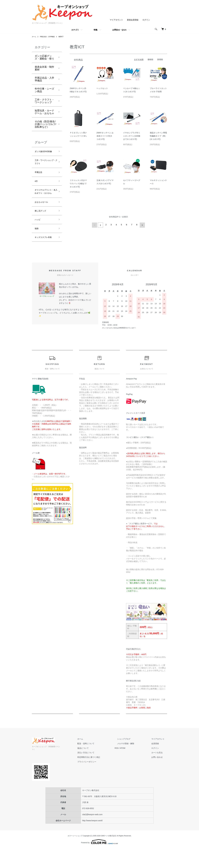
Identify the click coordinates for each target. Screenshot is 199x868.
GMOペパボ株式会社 (109, 856)
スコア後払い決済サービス (141, 546)
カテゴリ (75, 30)
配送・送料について (98, 766)
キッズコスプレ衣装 (44, 257)
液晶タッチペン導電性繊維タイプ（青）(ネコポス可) (158, 136)
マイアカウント (116, 20)
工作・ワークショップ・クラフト (44, 168)
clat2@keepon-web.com (92, 834)
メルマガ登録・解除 (133, 766)
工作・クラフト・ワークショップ (44, 101)
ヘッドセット (102, 88)
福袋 (37, 246)
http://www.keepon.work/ (92, 840)
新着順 (160, 59)
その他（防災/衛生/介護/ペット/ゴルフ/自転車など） (45, 124)
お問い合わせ (159, 780)
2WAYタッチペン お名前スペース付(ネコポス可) (105, 136)
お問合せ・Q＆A (119, 30)
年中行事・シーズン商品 (44, 90)
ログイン (146, 20)
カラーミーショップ (75, 856)
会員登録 (158, 766)
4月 (37, 189)
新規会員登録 (133, 20)
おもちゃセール (43, 217)
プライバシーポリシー (99, 784)
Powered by (99, 862)
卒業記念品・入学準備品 (50, 37)
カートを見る (159, 775)
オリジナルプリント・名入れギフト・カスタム (44, 203)
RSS (127, 771)
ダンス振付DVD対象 (45, 154)
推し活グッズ (42, 226)
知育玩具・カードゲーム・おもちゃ (44, 112)
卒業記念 (40, 179)
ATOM (133, 771)
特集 (96, 30)
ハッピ (38, 236)
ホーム (34, 37)
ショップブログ (131, 761)
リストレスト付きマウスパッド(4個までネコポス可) (78, 184)
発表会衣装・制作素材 (44, 68)
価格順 (150, 59)
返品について (95, 771)
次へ (141, 225)
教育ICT (65, 37)
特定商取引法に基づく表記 (101, 780)
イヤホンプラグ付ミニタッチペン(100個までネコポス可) (132, 136)
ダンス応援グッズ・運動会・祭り (44, 57)
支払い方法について (98, 775)
